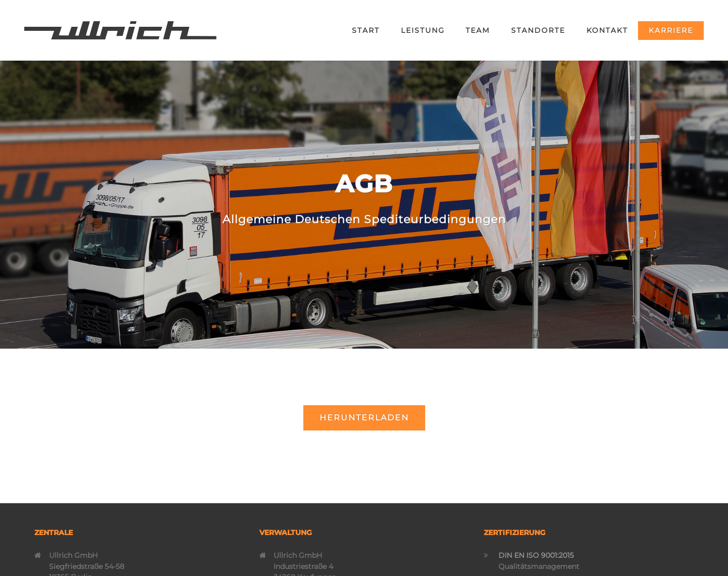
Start (366, 30)
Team (478, 30)
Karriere (671, 30)
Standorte (538, 30)
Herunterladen (364, 418)
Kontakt (607, 30)
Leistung (423, 30)
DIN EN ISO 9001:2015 (536, 555)
